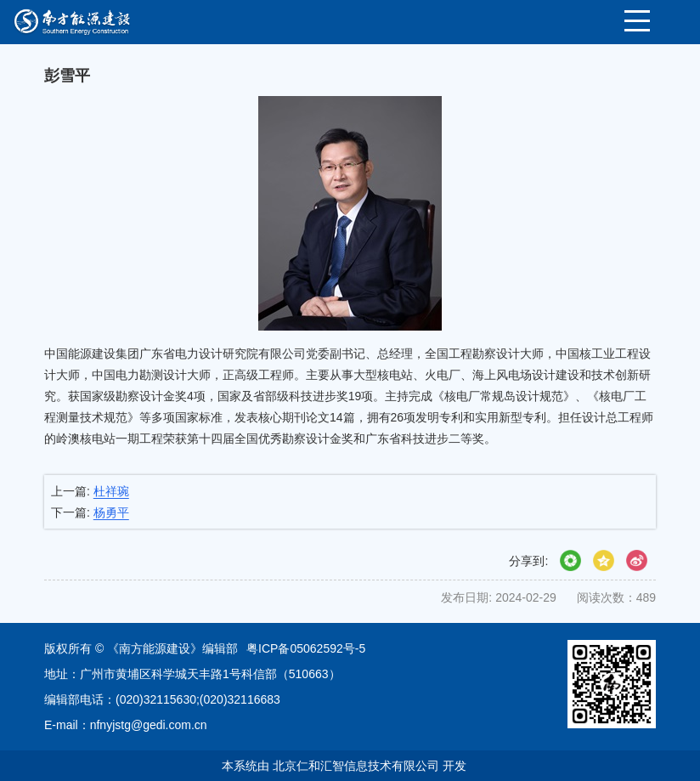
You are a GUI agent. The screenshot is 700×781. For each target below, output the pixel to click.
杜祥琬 (111, 491)
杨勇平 (111, 512)
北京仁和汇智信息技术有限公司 (356, 766)
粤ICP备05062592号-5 (306, 648)
